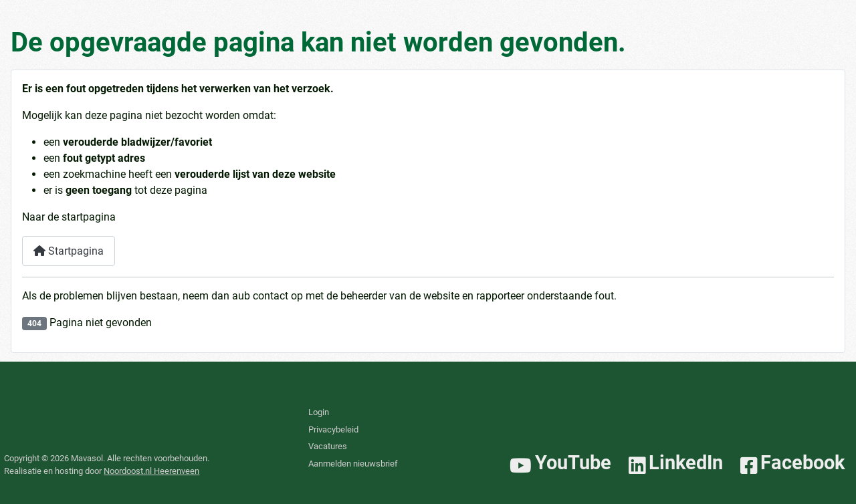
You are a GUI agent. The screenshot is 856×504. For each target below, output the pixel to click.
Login (319, 412)
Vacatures (328, 446)
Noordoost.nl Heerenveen (151, 471)
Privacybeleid (333, 429)
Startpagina (69, 251)
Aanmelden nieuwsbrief (353, 464)
